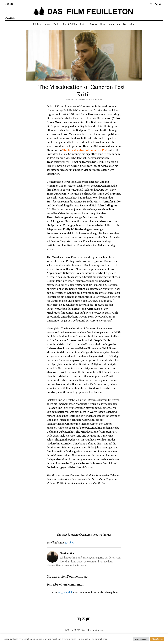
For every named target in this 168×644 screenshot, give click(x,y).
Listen (83, 24)
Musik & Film (70, 24)
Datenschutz (129, 24)
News (47, 24)
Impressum (114, 24)
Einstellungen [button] (141, 639)
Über (103, 24)
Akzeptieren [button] (157, 639)
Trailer (57, 24)
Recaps (93, 24)
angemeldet (65, 592)
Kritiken (37, 24)
